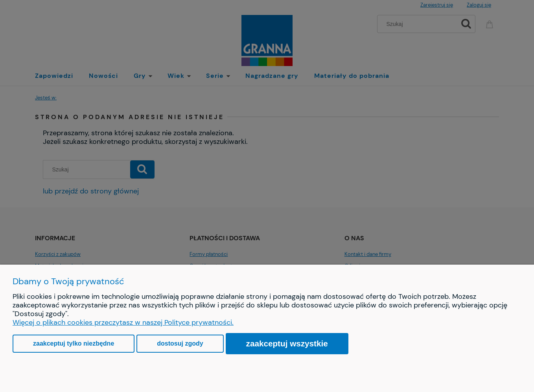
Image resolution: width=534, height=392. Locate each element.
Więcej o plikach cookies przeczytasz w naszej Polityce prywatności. (123, 322)
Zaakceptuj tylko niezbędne (74, 343)
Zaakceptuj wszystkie (287, 343)
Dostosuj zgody (180, 343)
